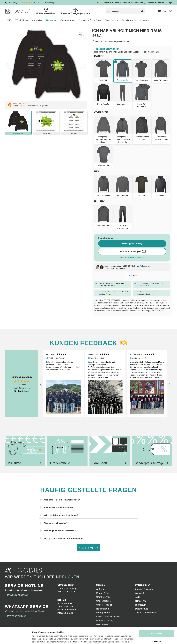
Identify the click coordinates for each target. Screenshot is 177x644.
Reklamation (103, 609)
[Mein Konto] (160, 11)
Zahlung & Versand (145, 589)
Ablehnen (156, 626)
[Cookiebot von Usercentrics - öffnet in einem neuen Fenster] (16, 639)
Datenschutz (142, 609)
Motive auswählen (46, 11)
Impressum (141, 605)
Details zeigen (38, 639)
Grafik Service (103, 597)
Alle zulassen (156, 618)
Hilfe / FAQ (141, 601)
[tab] (25, 451)
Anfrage (100, 589)
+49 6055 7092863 (17, 595)
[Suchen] (142, 11)
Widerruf (140, 593)
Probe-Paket (103, 593)
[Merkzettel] (165, 11)
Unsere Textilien (104, 605)
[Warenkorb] (170, 11)
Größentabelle (103, 601)
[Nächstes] (83, 66)
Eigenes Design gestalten (76, 11)
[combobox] (122, 11)
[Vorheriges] (9, 66)
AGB (137, 597)
